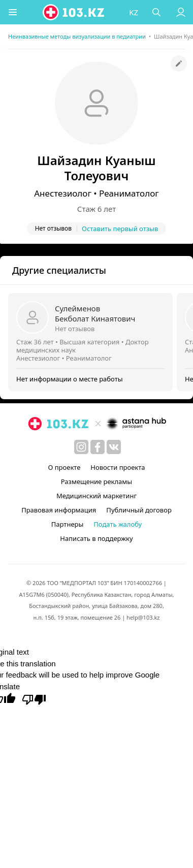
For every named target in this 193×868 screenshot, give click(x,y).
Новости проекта (118, 467)
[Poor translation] (34, 699)
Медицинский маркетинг (96, 496)
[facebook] (98, 447)
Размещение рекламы (96, 481)
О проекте (64, 467)
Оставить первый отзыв (120, 229)
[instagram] (81, 447)
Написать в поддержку (96, 538)
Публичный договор (139, 510)
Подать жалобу (118, 524)
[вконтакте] (114, 447)
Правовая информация (59, 510)
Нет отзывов (75, 329)
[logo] (74, 12)
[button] (13, 12)
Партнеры (68, 524)
